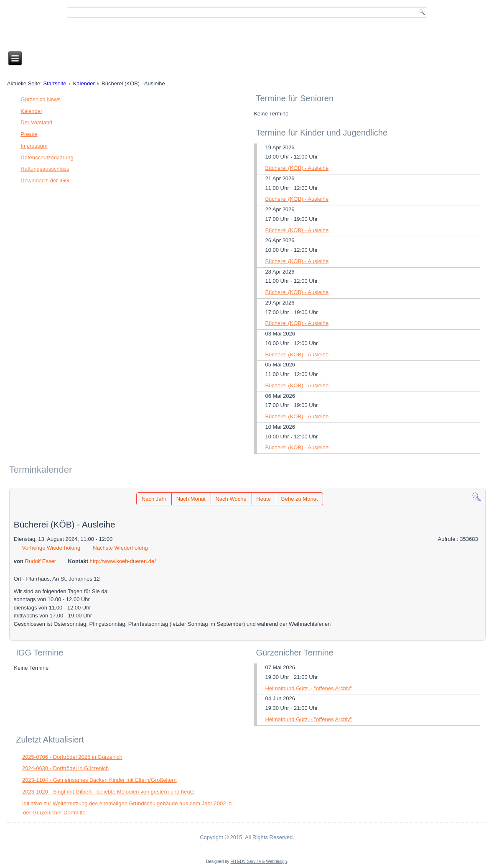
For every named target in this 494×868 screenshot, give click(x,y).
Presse (29, 134)
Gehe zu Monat (299, 499)
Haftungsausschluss (45, 169)
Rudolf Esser (41, 561)
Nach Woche (231, 499)
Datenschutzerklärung (47, 157)
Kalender (84, 83)
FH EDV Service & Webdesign (258, 862)
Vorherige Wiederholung (51, 548)
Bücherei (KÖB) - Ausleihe (297, 168)
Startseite (55, 83)
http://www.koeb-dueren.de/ (123, 561)
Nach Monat (191, 499)
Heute (264, 499)
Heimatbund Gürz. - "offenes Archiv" (308, 688)
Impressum (34, 146)
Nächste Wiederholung (120, 548)
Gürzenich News (40, 99)
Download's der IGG (45, 181)
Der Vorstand (36, 122)
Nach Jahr (154, 499)
